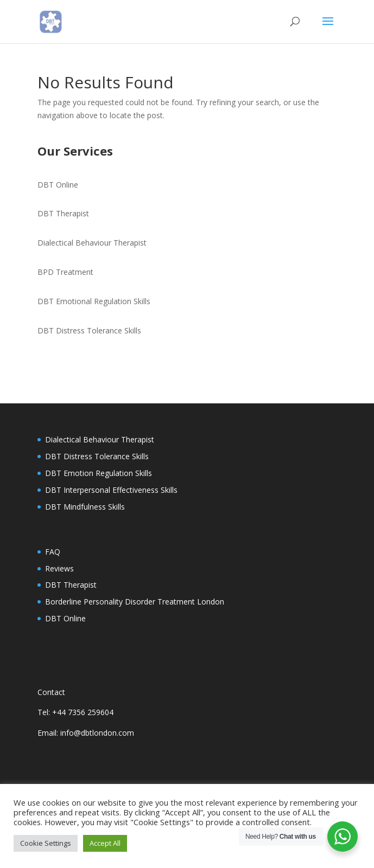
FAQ (53, 552)
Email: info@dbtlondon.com (86, 733)
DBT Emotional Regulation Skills (94, 301)
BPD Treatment (65, 272)
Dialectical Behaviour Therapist (92, 243)
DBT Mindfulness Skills (85, 507)
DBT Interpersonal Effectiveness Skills (111, 490)
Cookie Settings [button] (46, 843)
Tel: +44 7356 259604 (75, 712)
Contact (51, 692)
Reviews (59, 568)
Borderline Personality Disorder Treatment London (135, 602)
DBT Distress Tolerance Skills (89, 330)
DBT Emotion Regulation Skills (99, 473)
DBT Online (58, 185)
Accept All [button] (105, 843)
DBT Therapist (63, 213)
